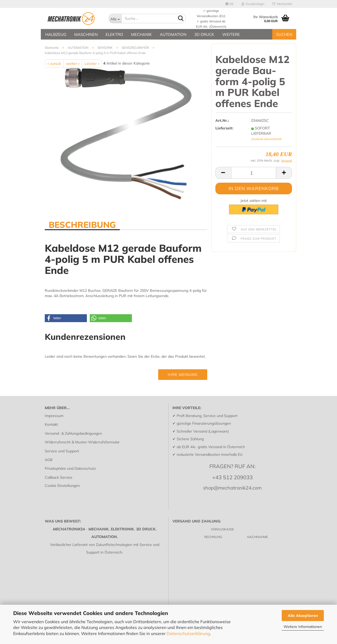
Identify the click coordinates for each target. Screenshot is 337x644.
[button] (66, 318)
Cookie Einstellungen (62, 486)
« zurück (54, 64)
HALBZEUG (56, 34)
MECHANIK (142, 34)
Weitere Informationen (303, 627)
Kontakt (51, 424)
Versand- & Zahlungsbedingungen (73, 433)
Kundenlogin (253, 4)
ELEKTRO (114, 34)
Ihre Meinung (183, 375)
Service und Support (62, 451)
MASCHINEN (86, 34)
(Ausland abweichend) (266, 139)
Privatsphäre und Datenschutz (70, 468)
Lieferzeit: (224, 128)
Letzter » (92, 64)
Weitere (231, 34)
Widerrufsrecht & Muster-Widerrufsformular (82, 442)
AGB (49, 460)
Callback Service (59, 477)
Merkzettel (282, 4)
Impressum (54, 416)
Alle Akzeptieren (303, 616)
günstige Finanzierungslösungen (204, 423)
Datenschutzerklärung (188, 633)
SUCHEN (284, 34)
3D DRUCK (204, 34)
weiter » (73, 64)
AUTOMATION (173, 34)
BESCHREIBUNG (82, 224)
